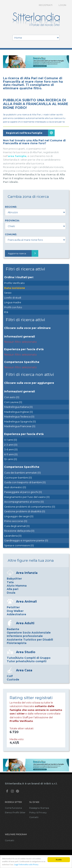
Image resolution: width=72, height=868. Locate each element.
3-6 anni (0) (11, 449)
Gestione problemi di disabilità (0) (25, 511)
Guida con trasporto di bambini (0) (25, 482)
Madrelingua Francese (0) (20, 426)
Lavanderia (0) (13, 536)
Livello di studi (13, 298)
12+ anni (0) (11, 459)
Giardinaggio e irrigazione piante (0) (26, 540)
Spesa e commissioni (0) (19, 545)
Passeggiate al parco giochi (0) (23, 492)
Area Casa (24, 670)
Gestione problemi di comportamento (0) (30, 507)
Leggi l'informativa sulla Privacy (26, 864)
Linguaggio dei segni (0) (19, 516)
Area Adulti (25, 623)
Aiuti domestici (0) (15, 487)
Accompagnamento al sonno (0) (24, 502)
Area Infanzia (27, 573)
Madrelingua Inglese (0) (18, 412)
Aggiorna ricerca (23, 253)
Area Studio (26, 652)
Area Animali (26, 602)
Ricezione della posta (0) (19, 531)
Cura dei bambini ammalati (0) (22, 473)
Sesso (8, 293)
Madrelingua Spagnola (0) (20, 421)
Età (6, 312)
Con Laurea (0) (13, 402)
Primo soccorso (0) (16, 521)
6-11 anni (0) (11, 454)
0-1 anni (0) (11, 440)
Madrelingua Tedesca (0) (19, 417)
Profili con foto (13, 307)
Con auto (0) (12, 397)
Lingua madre (13, 302)
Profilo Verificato (14, 283)
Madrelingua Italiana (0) (18, 407)
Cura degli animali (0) (17, 526)
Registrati (46, 5)
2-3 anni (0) (11, 445)
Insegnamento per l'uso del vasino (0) (27, 497)
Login (62, 5)
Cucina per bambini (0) (18, 478)
